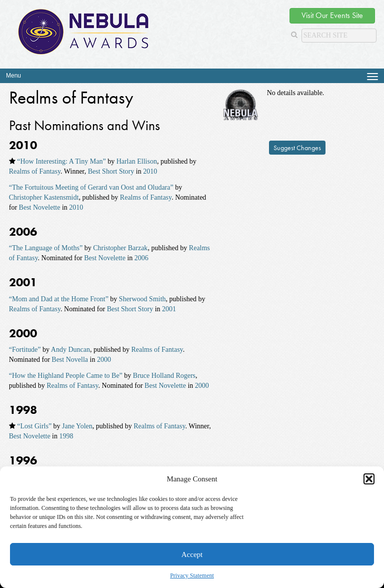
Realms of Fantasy (35, 171)
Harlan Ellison (137, 161)
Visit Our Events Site (332, 15)
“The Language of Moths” (46, 248)
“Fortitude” (25, 350)
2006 (141, 258)
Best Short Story (111, 171)
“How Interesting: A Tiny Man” (61, 161)
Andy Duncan (70, 350)
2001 (169, 309)
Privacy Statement (192, 575)
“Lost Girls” (34, 426)
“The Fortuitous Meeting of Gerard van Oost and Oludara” (91, 187)
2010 (150, 171)
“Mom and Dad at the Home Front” (59, 299)
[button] (369, 479)
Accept (192, 554)
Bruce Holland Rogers (164, 376)
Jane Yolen (77, 426)
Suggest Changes (297, 148)
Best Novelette (40, 207)
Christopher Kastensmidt (44, 197)
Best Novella (70, 360)
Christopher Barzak (120, 248)
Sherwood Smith (142, 299)
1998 (66, 436)
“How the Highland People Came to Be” (66, 376)
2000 (104, 360)
